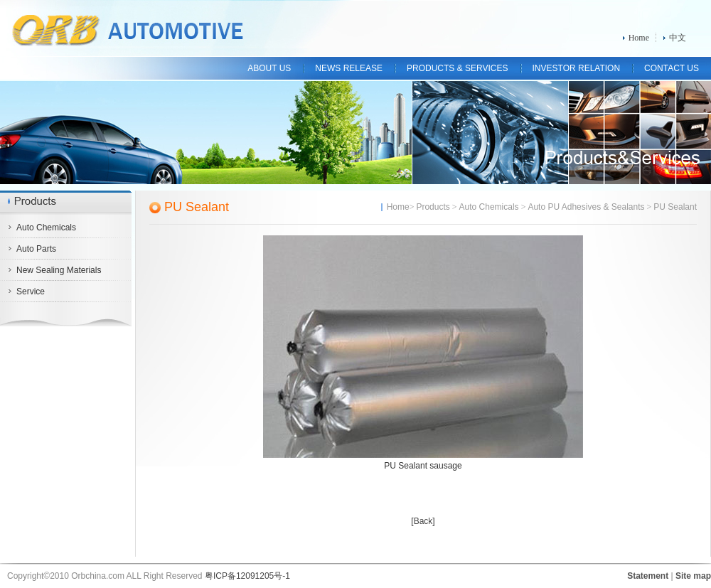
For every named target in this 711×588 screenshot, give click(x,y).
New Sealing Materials (59, 270)
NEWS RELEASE (349, 68)
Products (433, 207)
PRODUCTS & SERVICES (457, 68)
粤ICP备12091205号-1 (247, 576)
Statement (648, 576)
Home (639, 38)
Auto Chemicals (46, 228)
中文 (678, 38)
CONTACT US (672, 68)
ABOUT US (269, 68)
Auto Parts (36, 249)
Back (423, 521)
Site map (693, 576)
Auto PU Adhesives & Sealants (586, 207)
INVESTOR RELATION (577, 68)
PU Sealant (197, 207)
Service (31, 292)
